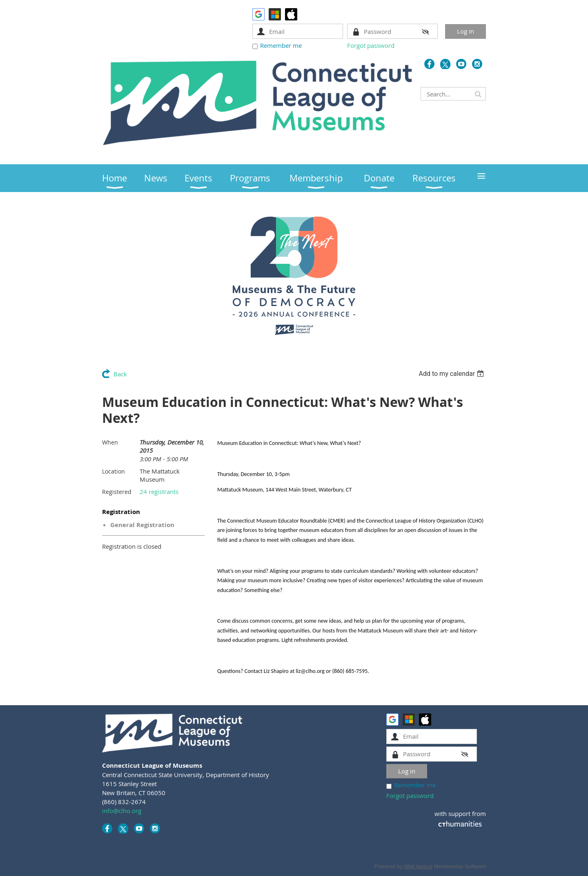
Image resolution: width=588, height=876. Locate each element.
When (110, 442)
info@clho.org (122, 811)
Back (120, 374)
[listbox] (452, 374)
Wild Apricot (418, 866)
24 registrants (159, 492)
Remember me (281, 45)
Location (114, 471)
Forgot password (371, 45)
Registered (117, 492)
